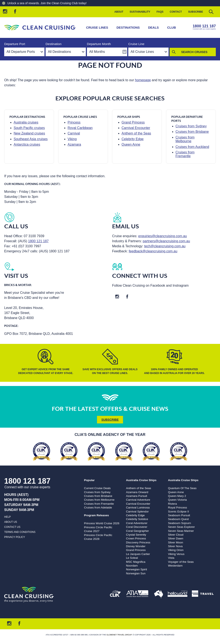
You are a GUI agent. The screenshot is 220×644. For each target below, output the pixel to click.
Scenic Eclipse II (178, 512)
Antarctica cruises (27, 144)
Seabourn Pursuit (179, 515)
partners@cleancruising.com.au (166, 241)
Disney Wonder (136, 546)
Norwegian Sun (136, 573)
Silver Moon (175, 542)
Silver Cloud (176, 535)
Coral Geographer (137, 531)
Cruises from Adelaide (98, 508)
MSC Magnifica (136, 562)
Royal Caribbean (80, 128)
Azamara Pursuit (136, 496)
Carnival (74, 133)
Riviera (172, 504)
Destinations (128, 27)
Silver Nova (175, 546)
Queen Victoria (177, 500)
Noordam (132, 566)
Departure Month (99, 44)
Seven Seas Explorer (181, 527)
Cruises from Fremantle (185, 154)
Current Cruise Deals (97, 488)
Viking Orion (176, 550)
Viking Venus (176, 554)
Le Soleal (132, 558)
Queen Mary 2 (177, 496)
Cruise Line (136, 44)
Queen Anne (131, 144)
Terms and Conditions (20, 532)
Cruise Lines (97, 27)
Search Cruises (194, 52)
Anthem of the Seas (136, 133)
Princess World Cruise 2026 (102, 523)
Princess (74, 122)
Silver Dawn (176, 538)
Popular (89, 480)
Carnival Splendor (137, 512)
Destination (54, 44)
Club (172, 27)
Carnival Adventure (138, 500)
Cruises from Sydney (191, 126)
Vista (171, 558)
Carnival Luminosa (138, 508)
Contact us (12, 527)
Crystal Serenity (136, 535)
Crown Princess (136, 538)
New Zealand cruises (29, 133)
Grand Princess (133, 122)
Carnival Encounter (136, 128)
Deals (154, 27)
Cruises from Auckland (192, 147)
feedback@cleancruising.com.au (153, 251)
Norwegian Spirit (136, 569)
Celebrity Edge (133, 139)
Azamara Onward (137, 492)
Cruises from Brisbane (192, 132)
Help (7, 517)
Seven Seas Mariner (181, 531)
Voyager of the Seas (181, 562)
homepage (143, 80)
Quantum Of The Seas (182, 488)
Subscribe (196, 12)
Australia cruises (26, 122)
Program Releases (96, 515)
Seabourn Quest (178, 519)
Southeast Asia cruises (31, 139)
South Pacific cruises (29, 128)
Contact (176, 12)
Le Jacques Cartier (138, 554)
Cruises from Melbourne (185, 139)
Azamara (74, 144)
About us (11, 522)
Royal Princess (177, 508)
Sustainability (140, 12)
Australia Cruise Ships (141, 480)
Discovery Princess (138, 542)
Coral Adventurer (137, 523)
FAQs (160, 12)
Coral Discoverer (137, 527)
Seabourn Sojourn (179, 523)
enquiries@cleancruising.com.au (163, 236)
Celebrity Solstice (137, 519)
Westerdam (175, 566)
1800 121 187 (204, 26)
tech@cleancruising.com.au (165, 246)
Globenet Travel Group (119, 635)
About (119, 12)
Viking (72, 139)
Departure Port (15, 44)
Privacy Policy (15, 537)
